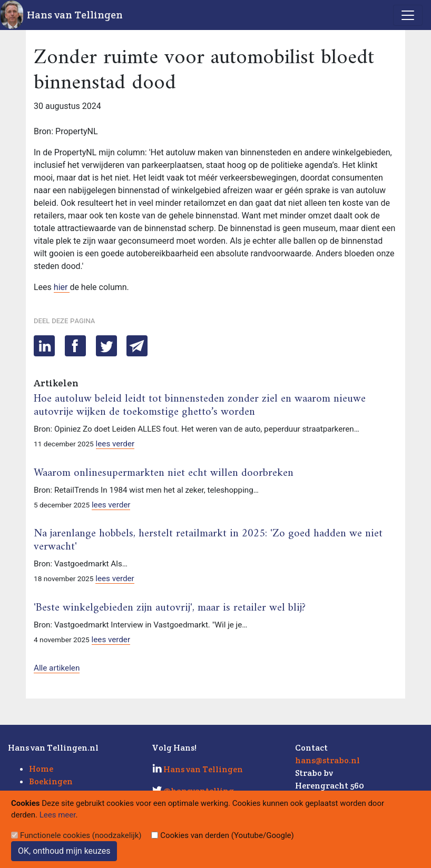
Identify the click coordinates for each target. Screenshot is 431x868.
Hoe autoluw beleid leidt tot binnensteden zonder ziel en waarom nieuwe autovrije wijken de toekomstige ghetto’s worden (200, 406)
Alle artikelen (57, 668)
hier (62, 287)
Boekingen (51, 781)
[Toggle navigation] (408, 15)
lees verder (115, 444)
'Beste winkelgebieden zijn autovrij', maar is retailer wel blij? (170, 608)
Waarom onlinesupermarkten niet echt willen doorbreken (164, 473)
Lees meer (58, 815)
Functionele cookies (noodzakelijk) (81, 835)
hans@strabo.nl (327, 760)
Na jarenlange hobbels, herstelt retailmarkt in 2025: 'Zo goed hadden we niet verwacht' (208, 540)
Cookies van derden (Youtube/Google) (227, 835)
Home (41, 769)
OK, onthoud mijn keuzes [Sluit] (64, 851)
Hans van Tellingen (75, 15)
